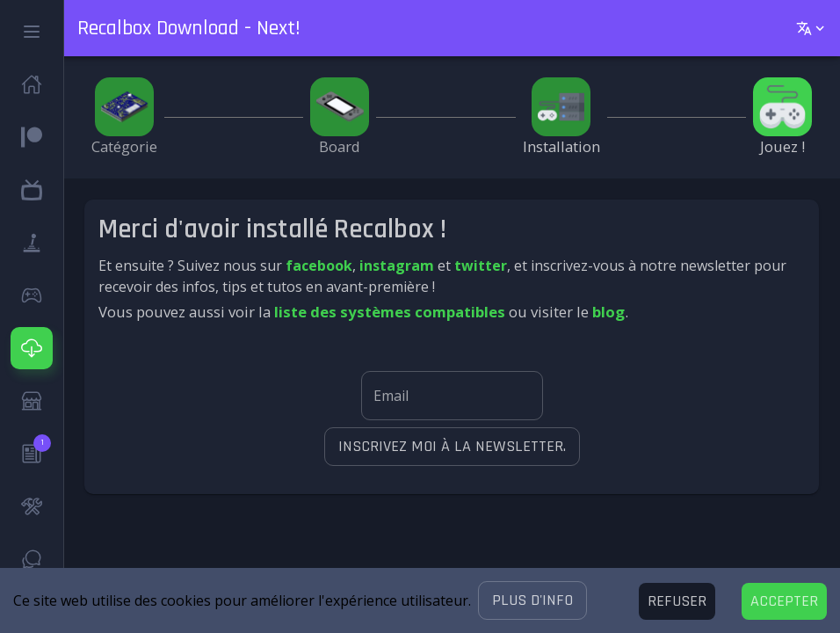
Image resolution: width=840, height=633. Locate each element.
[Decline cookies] (677, 601)
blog (608, 312)
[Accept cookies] (784, 601)
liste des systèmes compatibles (390, 312)
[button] (532, 600)
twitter (481, 266)
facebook (319, 266)
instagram (397, 266)
